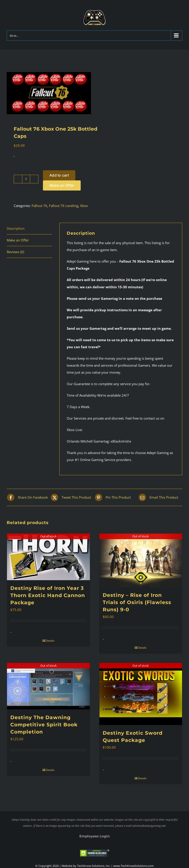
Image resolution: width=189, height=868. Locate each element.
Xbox (84, 206)
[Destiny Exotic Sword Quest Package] (141, 694)
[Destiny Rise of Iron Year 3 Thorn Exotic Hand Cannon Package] (48, 557)
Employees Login (94, 836)
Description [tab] (16, 228)
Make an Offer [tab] (18, 240)
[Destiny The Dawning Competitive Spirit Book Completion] (48, 686)
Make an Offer (62, 185)
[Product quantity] (26, 179)
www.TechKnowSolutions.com (133, 866)
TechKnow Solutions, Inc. (94, 866)
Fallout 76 (39, 206)
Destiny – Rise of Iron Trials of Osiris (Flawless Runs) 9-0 (137, 602)
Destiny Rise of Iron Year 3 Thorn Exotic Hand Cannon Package (48, 595)
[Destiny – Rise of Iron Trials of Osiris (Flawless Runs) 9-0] (141, 560)
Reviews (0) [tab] (15, 252)
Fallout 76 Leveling (64, 206)
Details (50, 641)
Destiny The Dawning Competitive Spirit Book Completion (44, 725)
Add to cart (59, 175)
